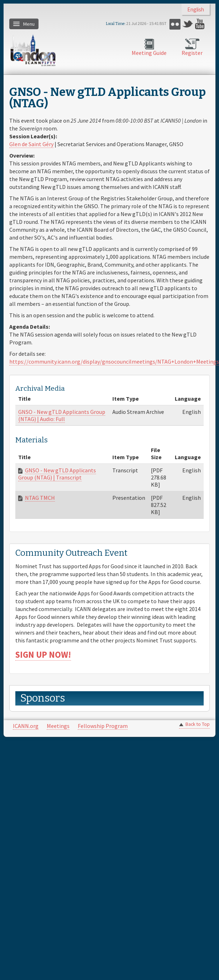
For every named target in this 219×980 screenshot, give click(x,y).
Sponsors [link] (43, 698)
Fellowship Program (103, 726)
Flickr (175, 24)
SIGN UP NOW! (43, 655)
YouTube (201, 24)
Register (192, 53)
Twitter (188, 24)
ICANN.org (26, 726)
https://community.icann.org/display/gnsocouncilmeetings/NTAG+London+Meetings (114, 361)
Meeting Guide (149, 53)
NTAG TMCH (40, 498)
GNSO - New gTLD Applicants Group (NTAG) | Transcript (57, 474)
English (196, 9)
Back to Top (198, 724)
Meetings (58, 726)
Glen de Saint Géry (31, 144)
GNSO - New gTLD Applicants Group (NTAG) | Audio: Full (62, 415)
